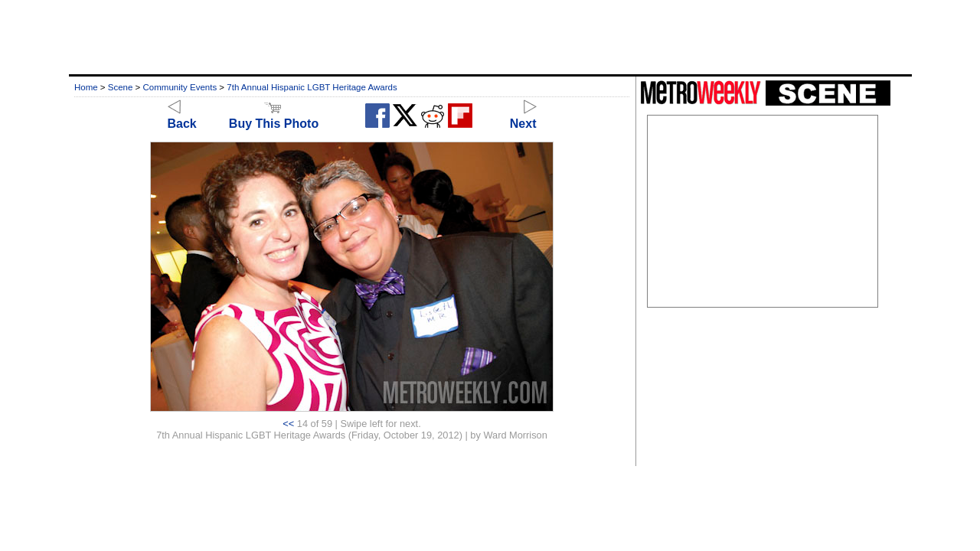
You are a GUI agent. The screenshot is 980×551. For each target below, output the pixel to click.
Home (86, 87)
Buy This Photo (274, 117)
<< (288, 424)
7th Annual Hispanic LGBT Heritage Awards (312, 87)
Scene (121, 87)
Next (523, 117)
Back (182, 117)
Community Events (180, 87)
